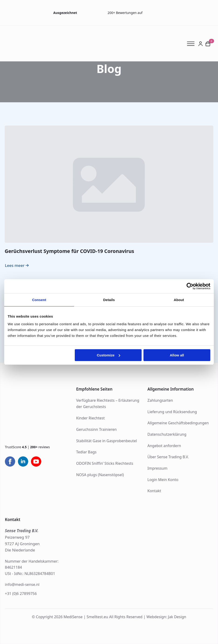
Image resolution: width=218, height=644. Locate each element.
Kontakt (154, 491)
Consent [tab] (39, 300)
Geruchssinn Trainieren (96, 429)
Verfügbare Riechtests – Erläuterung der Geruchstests (108, 404)
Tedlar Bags (86, 452)
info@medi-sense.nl (22, 584)
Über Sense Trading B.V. (168, 457)
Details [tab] (109, 300)
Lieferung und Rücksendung (172, 412)
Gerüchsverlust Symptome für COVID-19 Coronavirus (69, 251)
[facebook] (10, 461)
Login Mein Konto (163, 480)
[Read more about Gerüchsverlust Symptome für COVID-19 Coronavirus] (17, 265)
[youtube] (36, 461)
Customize (109, 355)
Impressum (157, 468)
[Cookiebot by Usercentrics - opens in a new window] (190, 286)
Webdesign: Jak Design (166, 617)
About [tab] (179, 300)
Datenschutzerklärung (167, 434)
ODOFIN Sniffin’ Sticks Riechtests (105, 463)
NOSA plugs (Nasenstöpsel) (100, 475)
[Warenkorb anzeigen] (208, 44)
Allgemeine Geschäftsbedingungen (178, 423)
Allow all (177, 355)
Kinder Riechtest (90, 418)
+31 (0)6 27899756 (21, 594)
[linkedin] (23, 461)
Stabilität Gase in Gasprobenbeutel (107, 441)
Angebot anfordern (164, 446)
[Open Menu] (193, 44)
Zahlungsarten (160, 400)
